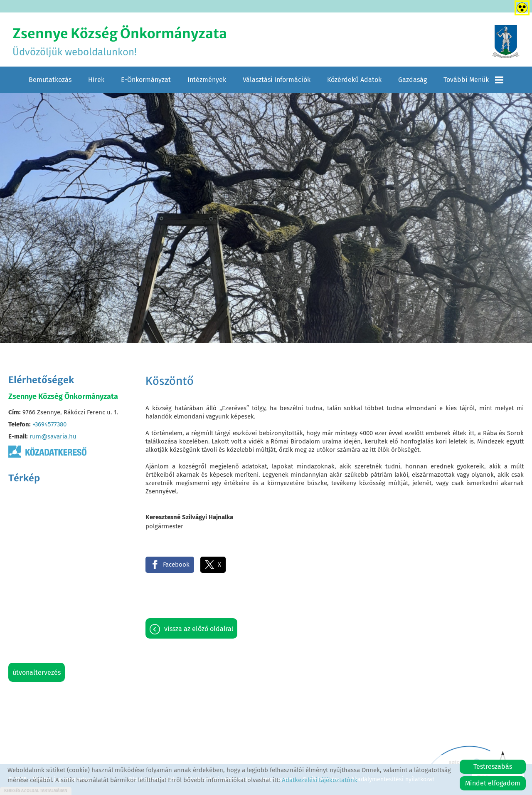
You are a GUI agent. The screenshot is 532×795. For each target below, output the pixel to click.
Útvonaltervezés (37, 672)
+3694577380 (49, 424)
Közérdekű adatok (354, 80)
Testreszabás (493, 767)
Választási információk (277, 80)
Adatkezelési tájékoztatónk (320, 780)
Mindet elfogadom (493, 783)
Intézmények (207, 80)
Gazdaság (413, 80)
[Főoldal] (506, 42)
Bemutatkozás (50, 80)
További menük (473, 80)
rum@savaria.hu (53, 436)
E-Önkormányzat (146, 80)
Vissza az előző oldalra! (199, 629)
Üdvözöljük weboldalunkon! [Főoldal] (120, 42)
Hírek (96, 80)
